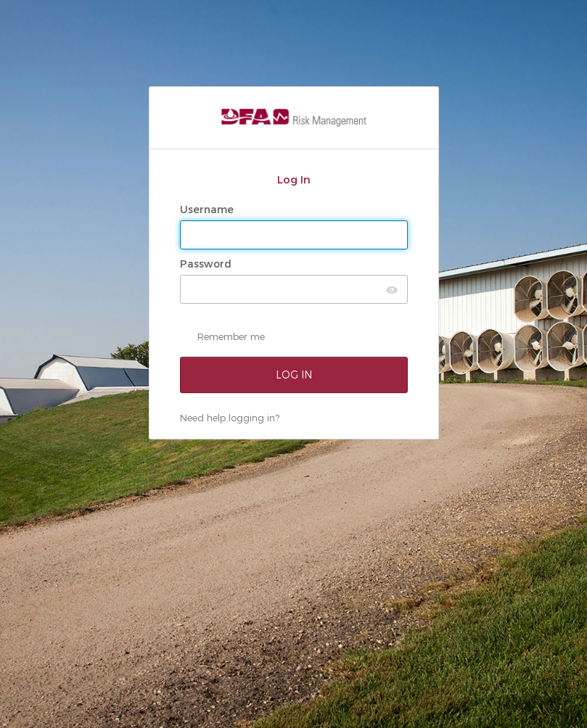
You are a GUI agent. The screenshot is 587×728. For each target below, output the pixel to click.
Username (208, 210)
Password (207, 264)
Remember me (231, 336)
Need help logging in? (230, 418)
